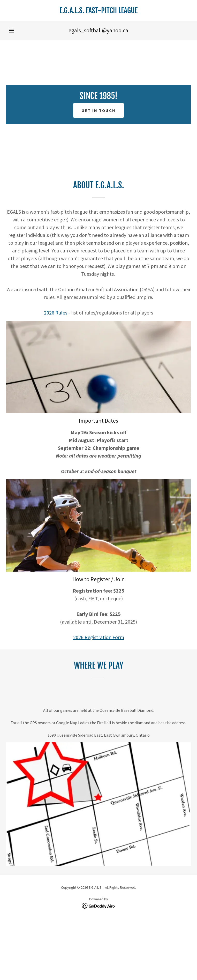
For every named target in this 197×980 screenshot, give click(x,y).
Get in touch (98, 110)
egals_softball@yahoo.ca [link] (98, 30)
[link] (98, 11)
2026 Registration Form (99, 637)
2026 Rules (56, 313)
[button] (11, 31)
